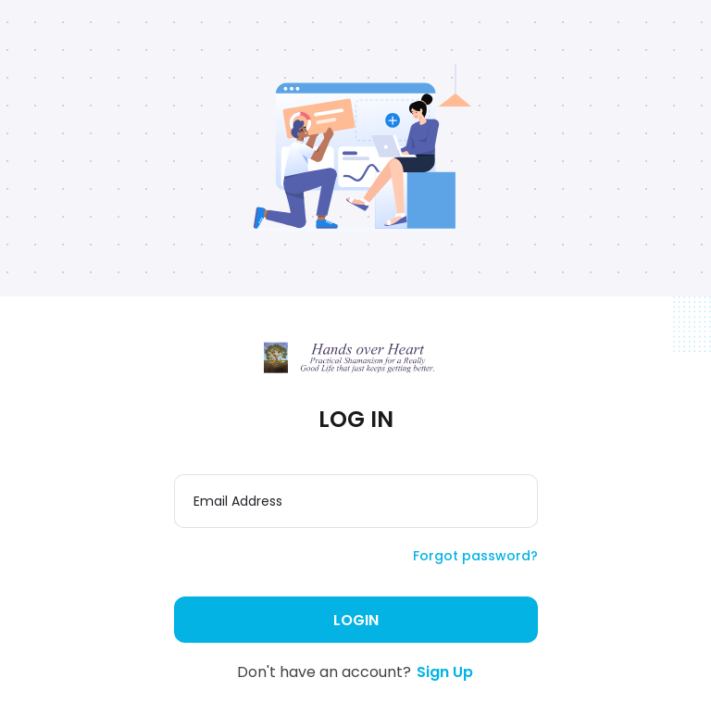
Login (356, 620)
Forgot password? (475, 556)
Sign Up (445, 672)
